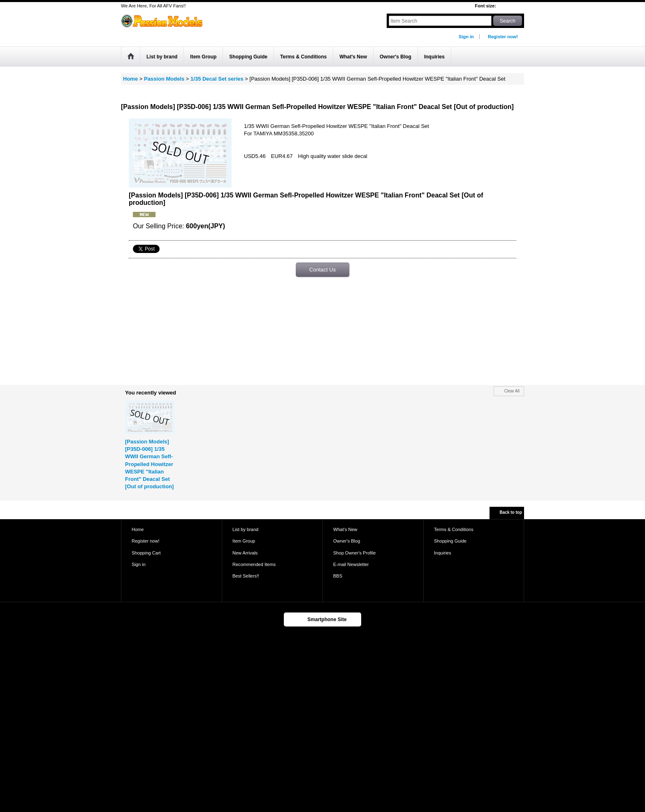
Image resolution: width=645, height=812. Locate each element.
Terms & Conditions (454, 529)
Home (138, 529)
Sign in (466, 37)
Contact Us (322, 270)
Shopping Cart (146, 553)
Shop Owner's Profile (354, 553)
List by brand (245, 529)
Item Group (244, 541)
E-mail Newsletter (351, 564)
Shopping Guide (450, 541)
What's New (345, 529)
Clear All (512, 391)
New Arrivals (245, 553)
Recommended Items (254, 564)
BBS (338, 576)
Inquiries (443, 553)
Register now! (503, 37)
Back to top (511, 512)
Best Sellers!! (246, 576)
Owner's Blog (347, 541)
